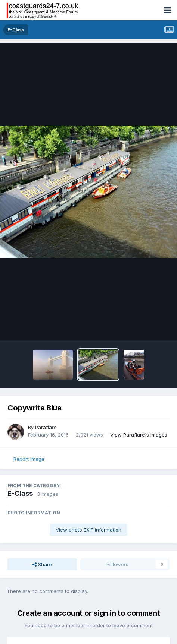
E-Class (20, 493)
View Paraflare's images (139, 435)
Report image (29, 459)
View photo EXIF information (88, 530)
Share (42, 564)
